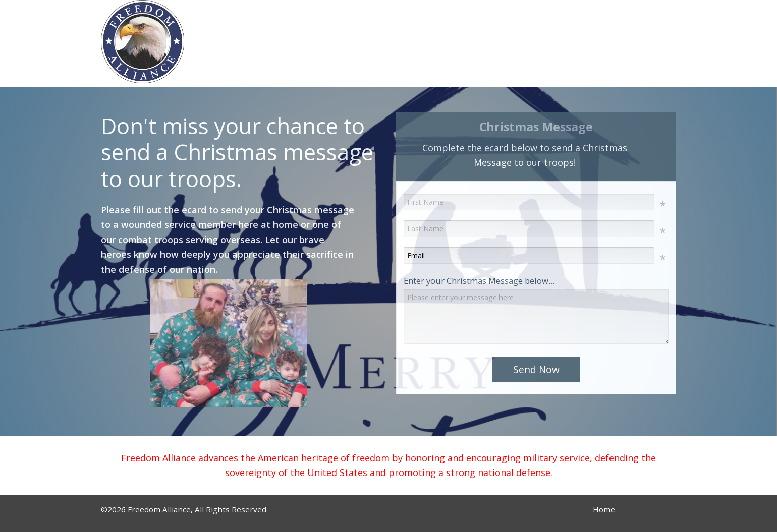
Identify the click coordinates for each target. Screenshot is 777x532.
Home (604, 509)
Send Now (536, 369)
